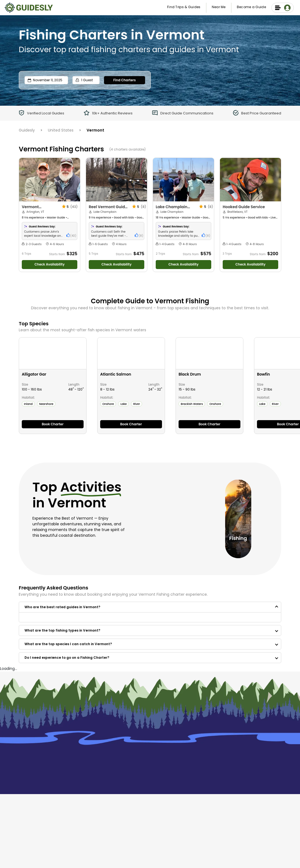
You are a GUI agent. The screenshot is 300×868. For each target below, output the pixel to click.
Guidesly (27, 130)
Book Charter (53, 424)
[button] (150, 607)
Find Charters (124, 80)
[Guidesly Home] (29, 7)
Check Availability (50, 264)
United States (61, 130)
